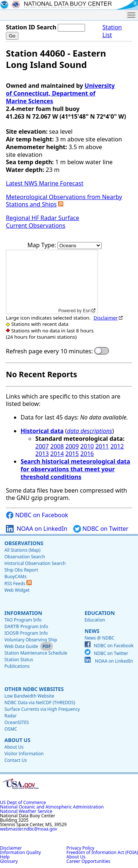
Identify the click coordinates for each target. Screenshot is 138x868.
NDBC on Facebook (37, 515)
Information (23, 613)
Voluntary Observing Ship (31, 640)
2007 (42, 446)
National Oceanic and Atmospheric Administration (52, 807)
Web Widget (17, 590)
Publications (17, 666)
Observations (24, 543)
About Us (17, 740)
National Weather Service (26, 811)
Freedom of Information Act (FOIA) (102, 852)
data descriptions (90, 431)
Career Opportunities (89, 861)
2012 (117, 446)
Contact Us (16, 760)
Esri (87, 311)
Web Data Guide (21, 646)
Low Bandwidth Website (29, 696)
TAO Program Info (23, 620)
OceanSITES (17, 722)
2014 (57, 454)
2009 (72, 446)
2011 (102, 446)
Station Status (19, 660)
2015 (72, 454)
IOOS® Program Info (26, 633)
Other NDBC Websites (34, 689)
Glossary (9, 861)
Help (5, 857)
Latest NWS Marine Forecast (45, 183)
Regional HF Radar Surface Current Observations (43, 222)
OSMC (11, 729)
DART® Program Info (26, 626)
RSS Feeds (18, 584)
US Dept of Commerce (23, 802)
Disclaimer (106, 318)
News (92, 631)
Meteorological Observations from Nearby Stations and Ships (64, 201)
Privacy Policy (81, 848)
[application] (52, 282)
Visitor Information (24, 754)
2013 (42, 454)
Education (100, 613)
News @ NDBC (100, 638)
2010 (87, 446)
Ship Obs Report (21, 570)
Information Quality (20, 852)
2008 (57, 446)
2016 (87, 454)
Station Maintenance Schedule (36, 653)
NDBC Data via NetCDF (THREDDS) (40, 703)
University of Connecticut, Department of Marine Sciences (60, 93)
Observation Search (25, 557)
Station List (112, 31)
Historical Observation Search (35, 563)
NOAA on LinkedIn (37, 529)
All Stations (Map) (22, 550)
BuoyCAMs (15, 577)
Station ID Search (31, 27)
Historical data (42, 431)
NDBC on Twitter (101, 529)
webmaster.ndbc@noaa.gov (29, 829)
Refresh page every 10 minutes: (49, 351)
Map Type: (43, 245)
